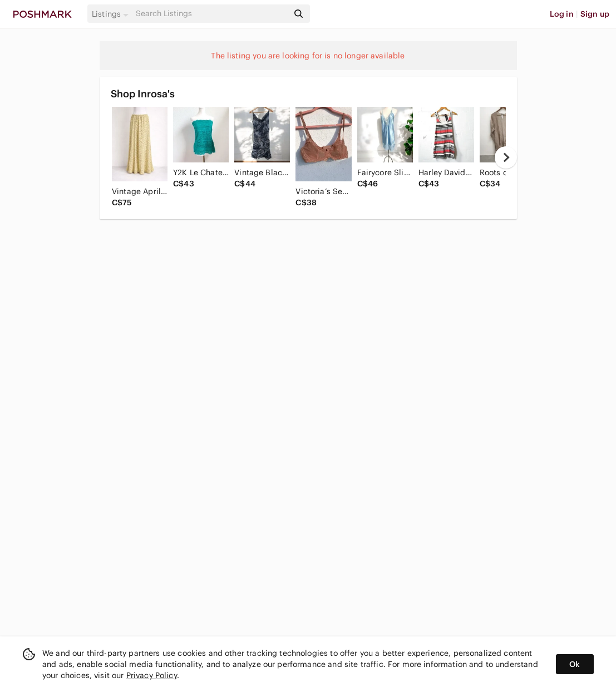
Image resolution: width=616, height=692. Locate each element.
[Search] (211, 14)
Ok (575, 664)
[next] (506, 157)
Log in (562, 14)
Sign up (595, 14)
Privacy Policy (152, 675)
